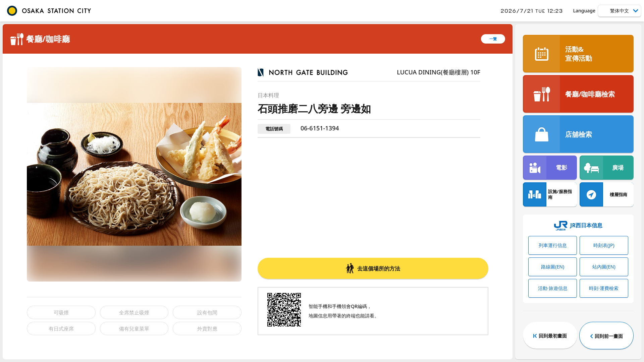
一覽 (493, 39)
